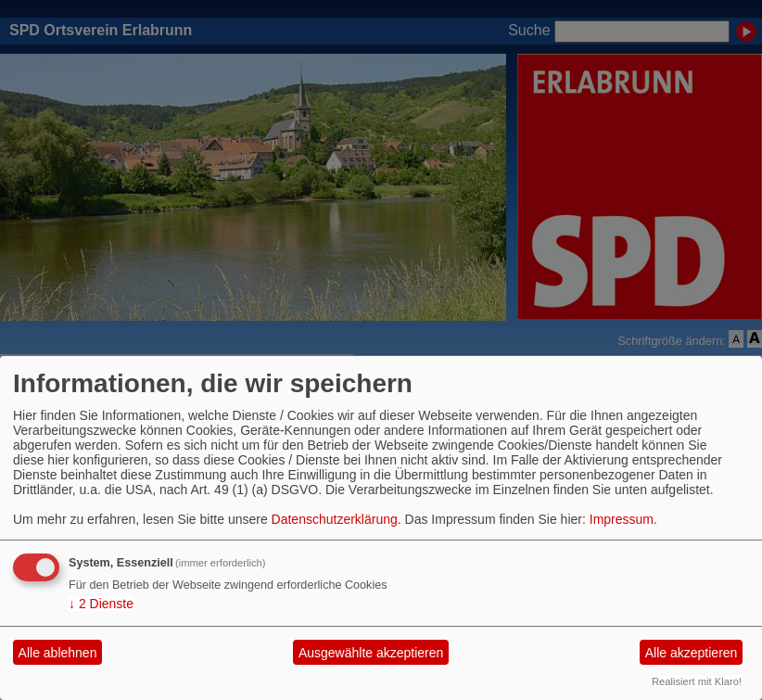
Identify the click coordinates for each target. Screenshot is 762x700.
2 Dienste (101, 604)
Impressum (622, 519)
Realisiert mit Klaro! (697, 681)
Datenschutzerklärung (335, 519)
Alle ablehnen (58, 653)
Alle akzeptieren (692, 653)
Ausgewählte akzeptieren (371, 653)
